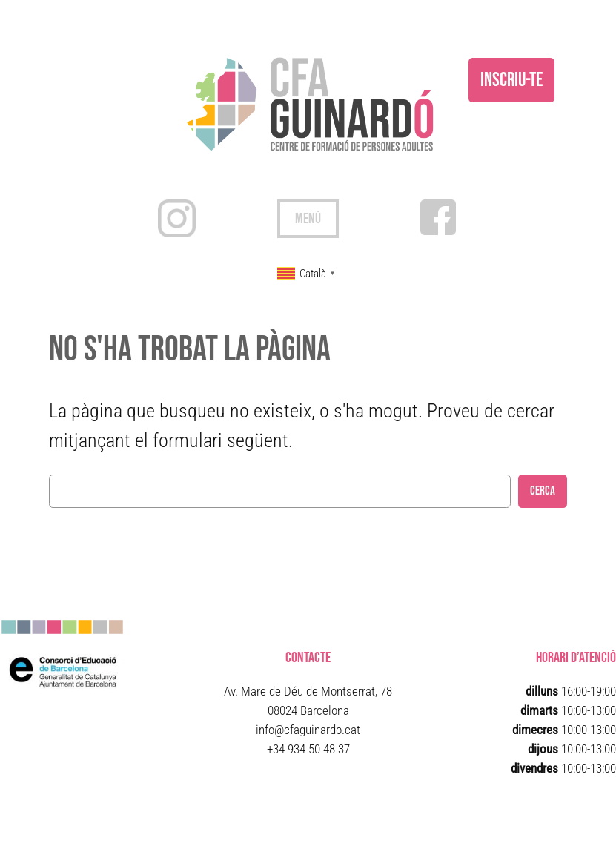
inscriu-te (511, 80)
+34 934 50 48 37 (308, 749)
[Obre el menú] (308, 219)
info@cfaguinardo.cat (308, 730)
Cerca (543, 491)
